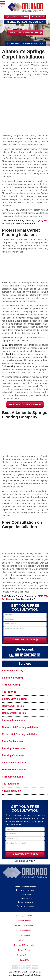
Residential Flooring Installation (20, 734)
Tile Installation (11, 784)
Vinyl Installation (12, 791)
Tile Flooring (9, 692)
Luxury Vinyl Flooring (14, 699)
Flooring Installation (13, 720)
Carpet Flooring (11, 685)
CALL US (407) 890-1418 (17, 17)
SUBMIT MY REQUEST (25, 640)
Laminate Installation (14, 763)
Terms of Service (24, 955)
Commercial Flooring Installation (21, 727)
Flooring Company (13, 671)
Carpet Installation (12, 777)
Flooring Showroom (13, 748)
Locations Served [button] (25, 861)
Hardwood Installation (15, 770)
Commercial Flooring (14, 713)
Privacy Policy (24, 950)
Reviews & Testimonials (24, 945)
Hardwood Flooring (13, 706)
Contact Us (38, 17)
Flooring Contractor (13, 755)
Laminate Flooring (12, 678)
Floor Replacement (13, 741)
